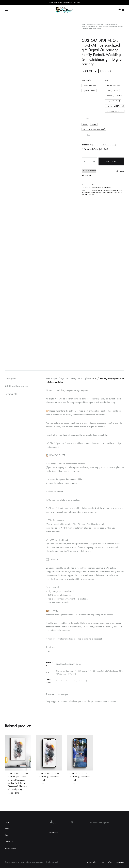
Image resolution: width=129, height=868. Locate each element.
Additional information (16, 386)
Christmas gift (97, 189)
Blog (7, 835)
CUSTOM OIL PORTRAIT (110, 189)
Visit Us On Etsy (11, 848)
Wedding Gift (90, 193)
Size (107, 80)
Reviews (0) (11, 394)
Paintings (89, 24)
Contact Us (9, 842)
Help (102, 862)
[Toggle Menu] (6, 10)
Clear (89, 134)
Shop (7, 829)
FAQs (110, 862)
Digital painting (96, 191)
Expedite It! (99, 144)
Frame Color (86, 118)
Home (83, 24)
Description (11, 378)
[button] (89, 85)
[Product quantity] (89, 160)
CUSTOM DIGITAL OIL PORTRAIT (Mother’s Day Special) (79, 777)
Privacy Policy (54, 832)
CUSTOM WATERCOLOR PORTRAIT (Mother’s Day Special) (49, 777)
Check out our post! (73, 2)
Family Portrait (107, 191)
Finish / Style (86, 80)
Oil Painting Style (98, 24)
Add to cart (111, 160)
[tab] (20, 379)
